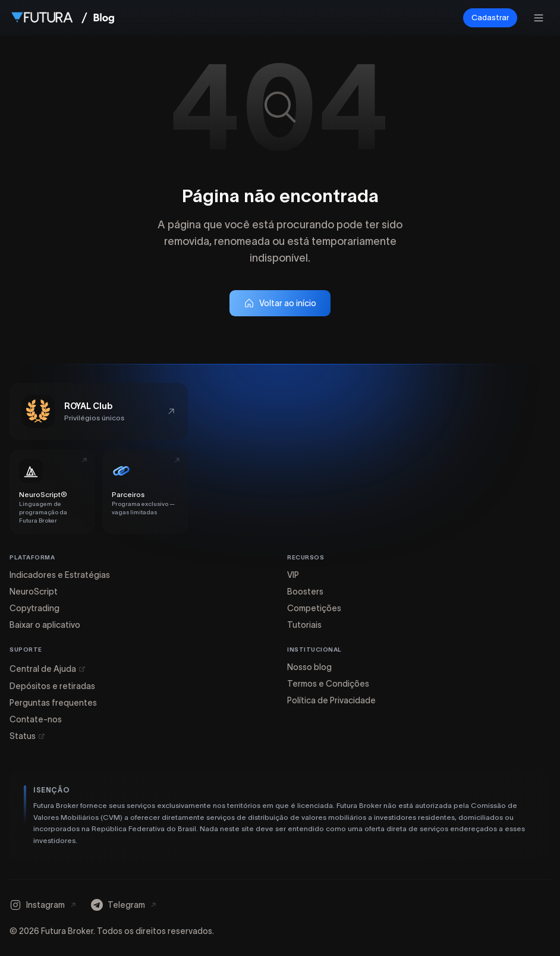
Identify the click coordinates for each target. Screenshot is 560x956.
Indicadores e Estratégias (60, 575)
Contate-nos (36, 719)
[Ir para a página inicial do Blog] (104, 18)
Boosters (305, 592)
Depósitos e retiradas (52, 686)
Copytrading (34, 608)
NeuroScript (34, 592)
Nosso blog (309, 667)
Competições (314, 608)
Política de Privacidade (331, 700)
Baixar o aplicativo (45, 625)
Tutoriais (304, 625)
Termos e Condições (328, 684)
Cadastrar (490, 18)
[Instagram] (43, 905)
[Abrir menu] (539, 18)
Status (27, 736)
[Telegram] (124, 905)
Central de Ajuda (48, 669)
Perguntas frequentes (53, 703)
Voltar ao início (280, 303)
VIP (293, 575)
